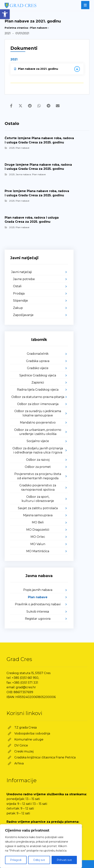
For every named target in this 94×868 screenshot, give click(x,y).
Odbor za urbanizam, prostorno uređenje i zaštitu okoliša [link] (38, 432)
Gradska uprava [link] (38, 361)
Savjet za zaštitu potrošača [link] (38, 508)
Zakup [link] (18, 308)
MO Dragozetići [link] (38, 530)
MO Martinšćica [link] (38, 551)
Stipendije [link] (20, 301)
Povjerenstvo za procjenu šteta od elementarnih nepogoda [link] (38, 476)
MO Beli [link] (38, 522)
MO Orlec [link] (38, 537)
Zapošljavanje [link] (23, 315)
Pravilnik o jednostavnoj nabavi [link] (38, 604)
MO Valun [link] (38, 544)
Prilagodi (16, 860)
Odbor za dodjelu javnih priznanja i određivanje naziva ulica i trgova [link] (38, 450)
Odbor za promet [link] (38, 467)
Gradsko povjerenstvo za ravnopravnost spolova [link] (38, 487)
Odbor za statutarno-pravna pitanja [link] (38, 397)
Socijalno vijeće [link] (38, 441)
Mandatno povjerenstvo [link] (38, 423)
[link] (5, 14)
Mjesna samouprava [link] (38, 515)
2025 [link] (12, 148)
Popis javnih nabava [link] (38, 590)
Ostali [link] (17, 286)
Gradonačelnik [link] (38, 354)
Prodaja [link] (19, 293)
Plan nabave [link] (39, 28)
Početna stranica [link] (16, 28)
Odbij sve (39, 860)
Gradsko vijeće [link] (38, 368)
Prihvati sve (64, 860)
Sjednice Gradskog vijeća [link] (38, 375)
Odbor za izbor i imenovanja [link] (38, 404)
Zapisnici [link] (38, 382)
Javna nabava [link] (23, 174)
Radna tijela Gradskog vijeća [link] (38, 390)
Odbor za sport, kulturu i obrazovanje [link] (38, 499)
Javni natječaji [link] (21, 272)
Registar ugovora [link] (38, 619)
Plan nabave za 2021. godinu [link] (36, 69)
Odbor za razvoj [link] (38, 460)
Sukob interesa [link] (38, 612)
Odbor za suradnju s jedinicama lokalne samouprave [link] (38, 413)
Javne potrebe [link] (24, 279)
